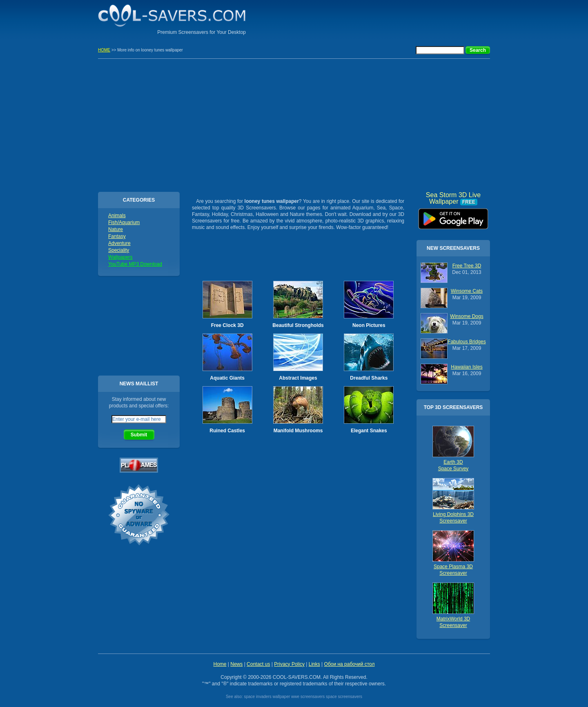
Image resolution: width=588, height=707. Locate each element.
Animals (117, 216)
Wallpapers (120, 257)
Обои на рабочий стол (350, 664)
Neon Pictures (369, 325)
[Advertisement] (394, 18)
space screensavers (344, 697)
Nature (116, 229)
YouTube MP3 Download (135, 264)
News (236, 664)
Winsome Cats (467, 291)
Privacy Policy (289, 664)
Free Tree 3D (467, 266)
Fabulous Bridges (467, 342)
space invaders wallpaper (267, 697)
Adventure (119, 243)
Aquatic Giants (227, 378)
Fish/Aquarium (124, 222)
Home (220, 664)
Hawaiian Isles (467, 367)
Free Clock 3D (227, 325)
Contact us (258, 664)
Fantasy (117, 236)
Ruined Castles (227, 431)
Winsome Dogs (467, 316)
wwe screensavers (308, 697)
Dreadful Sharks (369, 378)
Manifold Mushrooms (298, 431)
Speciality (119, 250)
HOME (104, 50)
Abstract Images (298, 378)
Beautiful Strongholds (298, 325)
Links (314, 664)
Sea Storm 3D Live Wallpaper (453, 216)
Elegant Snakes (369, 431)
